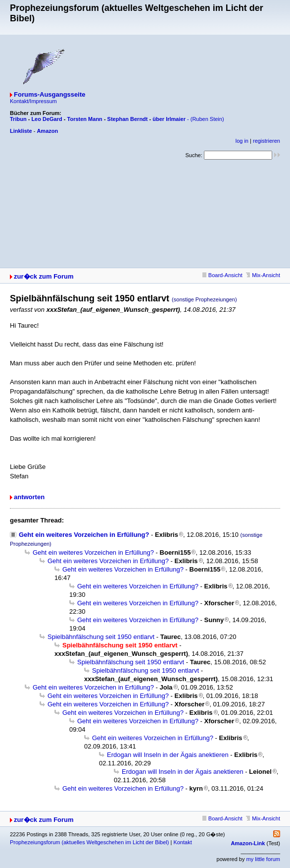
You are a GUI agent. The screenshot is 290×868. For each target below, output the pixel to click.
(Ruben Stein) (207, 119)
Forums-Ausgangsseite (49, 94)
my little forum (263, 859)
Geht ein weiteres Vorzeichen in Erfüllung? (84, 535)
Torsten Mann (85, 119)
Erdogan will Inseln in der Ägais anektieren (168, 755)
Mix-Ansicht (263, 275)
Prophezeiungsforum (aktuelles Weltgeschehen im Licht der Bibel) (89, 842)
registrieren (266, 141)
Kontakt (182, 842)
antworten (29, 497)
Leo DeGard (47, 119)
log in (242, 141)
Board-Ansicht (222, 275)
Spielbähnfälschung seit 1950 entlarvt (101, 637)
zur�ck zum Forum (44, 276)
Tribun (18, 119)
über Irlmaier (169, 119)
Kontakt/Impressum (33, 101)
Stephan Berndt (128, 119)
